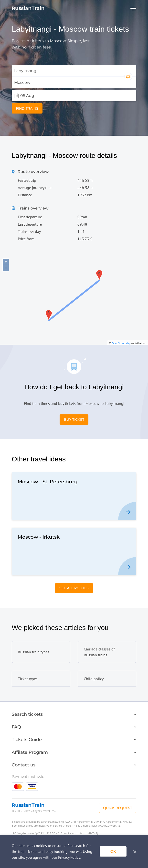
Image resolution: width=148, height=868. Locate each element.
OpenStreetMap (121, 343)
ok (113, 851)
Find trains (27, 108)
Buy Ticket (74, 420)
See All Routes (74, 588)
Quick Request (118, 808)
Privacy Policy (69, 857)
